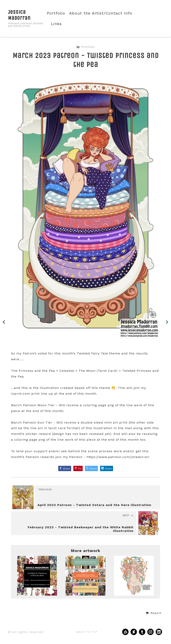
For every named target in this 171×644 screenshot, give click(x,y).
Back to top (87, 632)
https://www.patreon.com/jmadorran (118, 457)
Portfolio (56, 13)
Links (56, 24)
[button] (153, 613)
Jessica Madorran (19, 15)
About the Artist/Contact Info (101, 13)
